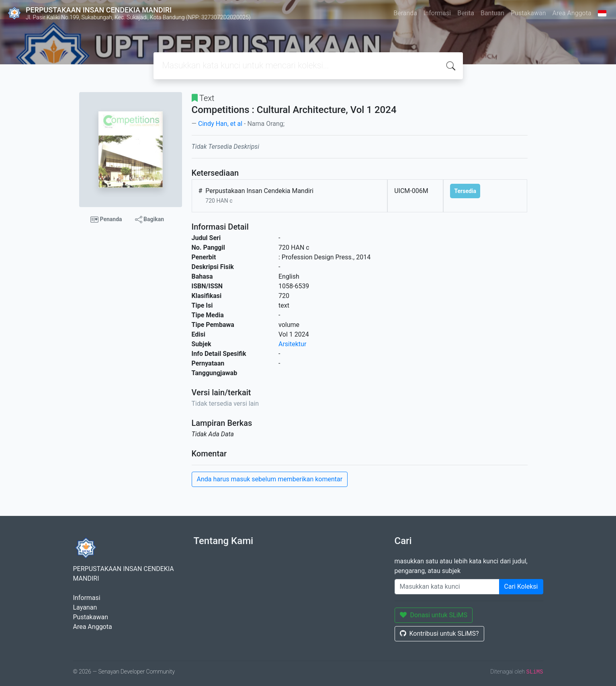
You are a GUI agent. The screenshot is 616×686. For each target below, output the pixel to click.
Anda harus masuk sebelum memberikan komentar (270, 479)
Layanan (85, 607)
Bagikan (149, 220)
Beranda (405, 13)
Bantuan (492, 13)
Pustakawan (528, 13)
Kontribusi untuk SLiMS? (439, 634)
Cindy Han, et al (220, 124)
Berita (466, 13)
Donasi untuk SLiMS (434, 615)
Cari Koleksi (521, 586)
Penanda (106, 220)
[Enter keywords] (447, 587)
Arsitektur (292, 344)
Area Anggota (572, 13)
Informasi (437, 13)
